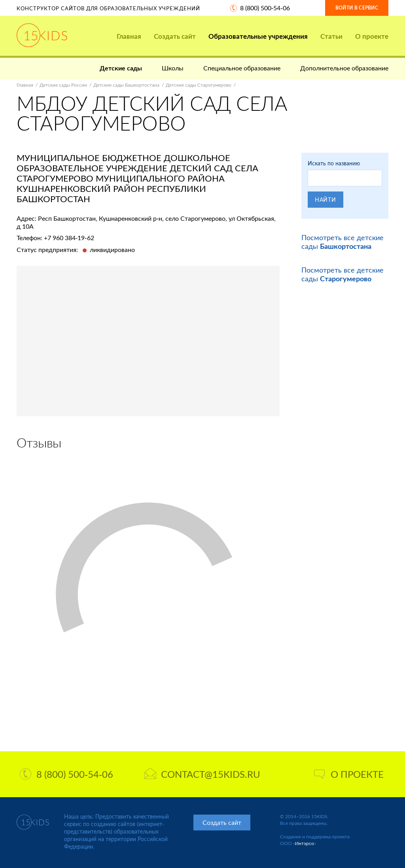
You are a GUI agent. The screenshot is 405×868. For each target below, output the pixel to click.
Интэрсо (305, 843)
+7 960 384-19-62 (69, 238)
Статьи (331, 36)
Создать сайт (175, 36)
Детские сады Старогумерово (199, 85)
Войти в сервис (357, 8)
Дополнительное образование (344, 68)
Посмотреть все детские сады (343, 242)
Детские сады (121, 68)
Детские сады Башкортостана (126, 85)
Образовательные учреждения (258, 36)
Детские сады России (63, 85)
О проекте (372, 36)
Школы (173, 68)
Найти (326, 200)
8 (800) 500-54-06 (265, 8)
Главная (129, 36)
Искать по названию (334, 163)
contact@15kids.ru (202, 774)
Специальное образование (242, 68)
